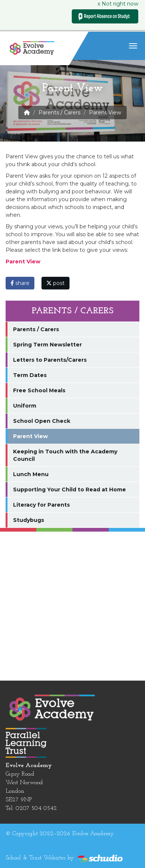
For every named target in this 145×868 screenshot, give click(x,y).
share (20, 283)
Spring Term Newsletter (47, 345)
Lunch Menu (31, 474)
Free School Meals (39, 390)
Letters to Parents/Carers (50, 360)
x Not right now (118, 4)
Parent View (30, 436)
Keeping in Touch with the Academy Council (65, 455)
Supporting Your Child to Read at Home (70, 490)
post (55, 283)
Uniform (25, 406)
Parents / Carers (59, 113)
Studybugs (29, 520)
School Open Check (42, 421)
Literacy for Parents (41, 505)
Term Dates (30, 375)
